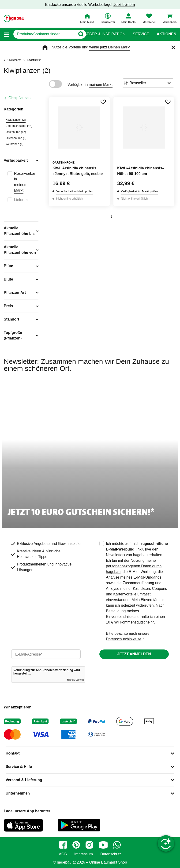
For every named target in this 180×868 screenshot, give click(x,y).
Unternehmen (18, 793)
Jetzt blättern (124, 5)
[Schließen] (173, 47)
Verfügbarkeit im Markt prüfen (75, 191)
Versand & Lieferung (24, 780)
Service (141, 34)
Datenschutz (111, 854)
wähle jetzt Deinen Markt (110, 47)
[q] (44, 34)
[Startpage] (14, 18)
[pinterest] (76, 845)
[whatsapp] (117, 845)
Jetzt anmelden (134, 654)
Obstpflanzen (19, 98)
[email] (46, 654)
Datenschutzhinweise (124, 639)
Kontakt (13, 753)
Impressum (84, 854)
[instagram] (89, 845)
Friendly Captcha (75, 680)
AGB (63, 854)
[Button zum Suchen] (81, 34)
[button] (7, 34)
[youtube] (103, 845)
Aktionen (166, 34)
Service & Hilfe (19, 767)
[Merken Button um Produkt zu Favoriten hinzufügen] (103, 102)
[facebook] (63, 845)
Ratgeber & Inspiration (101, 34)
